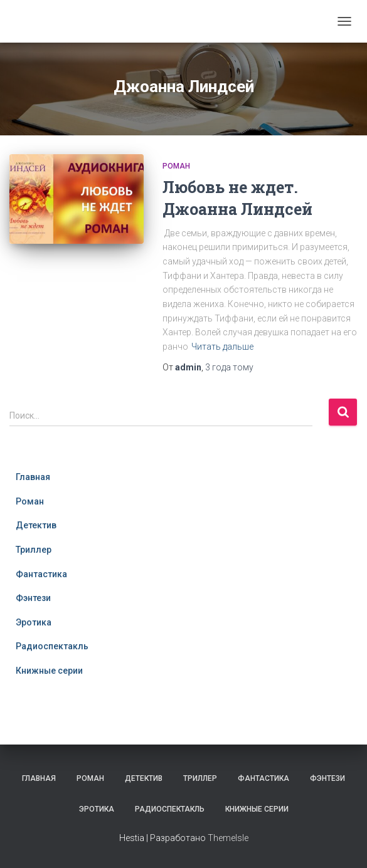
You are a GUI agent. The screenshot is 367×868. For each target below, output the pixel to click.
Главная (33, 477)
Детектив (36, 525)
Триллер (34, 550)
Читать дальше (222, 347)
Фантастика (41, 574)
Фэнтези (33, 598)
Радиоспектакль (52, 646)
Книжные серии (49, 671)
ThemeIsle (228, 838)
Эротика (34, 622)
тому (229, 367)
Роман (176, 166)
